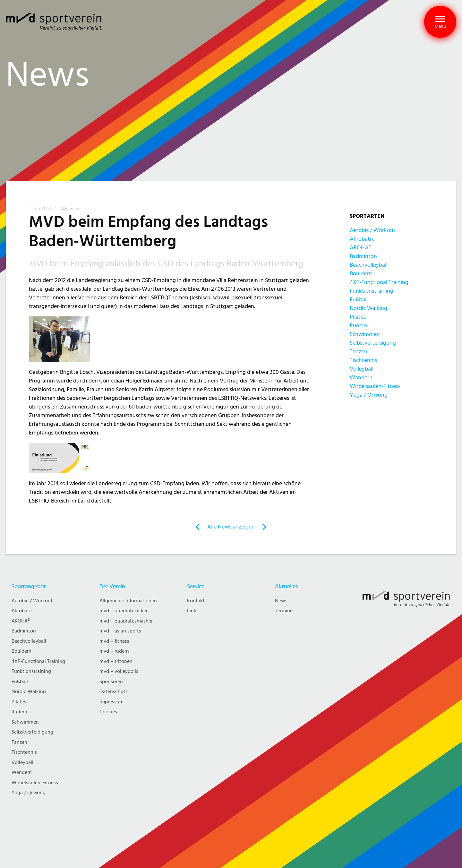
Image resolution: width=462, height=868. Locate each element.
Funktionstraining (372, 291)
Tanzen (359, 352)
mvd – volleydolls (119, 671)
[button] (440, 22)
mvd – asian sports (120, 631)
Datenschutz (114, 692)
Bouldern (361, 274)
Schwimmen (365, 334)
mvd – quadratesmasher (126, 621)
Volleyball (362, 369)
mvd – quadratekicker (124, 611)
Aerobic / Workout (373, 230)
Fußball (359, 300)
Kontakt (196, 601)
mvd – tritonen (116, 662)
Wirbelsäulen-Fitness (375, 386)
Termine (284, 611)
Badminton (363, 256)
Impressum (111, 702)
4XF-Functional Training (379, 282)
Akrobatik (362, 239)
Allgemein (70, 209)
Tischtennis (363, 360)
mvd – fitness (114, 641)
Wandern (361, 378)
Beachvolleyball (369, 265)
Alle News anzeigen (231, 527)
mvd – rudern (114, 651)
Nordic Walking (368, 308)
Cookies (108, 712)
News (281, 601)
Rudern (359, 326)
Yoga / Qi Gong (369, 395)
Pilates (358, 317)
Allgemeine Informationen (128, 601)
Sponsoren (111, 682)
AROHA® (360, 248)
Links (193, 611)
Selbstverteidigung (373, 343)
